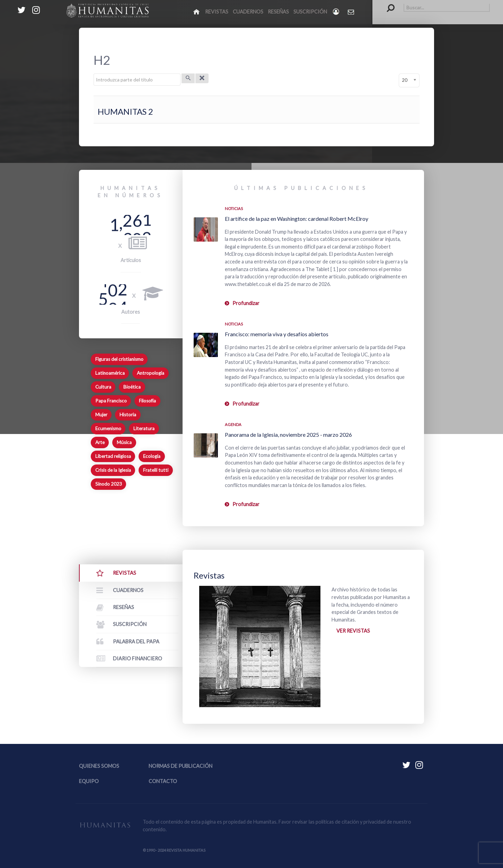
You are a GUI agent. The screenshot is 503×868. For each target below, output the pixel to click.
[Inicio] (197, 11)
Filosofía (147, 401)
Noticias (234, 209)
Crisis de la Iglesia (113, 470)
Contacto (163, 781)
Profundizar (246, 303)
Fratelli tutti (156, 470)
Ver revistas (353, 631)
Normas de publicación (180, 766)
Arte (100, 442)
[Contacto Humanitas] (351, 12)
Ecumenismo (108, 428)
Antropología (151, 373)
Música (124, 442)
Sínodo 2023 (109, 484)
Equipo (89, 781)
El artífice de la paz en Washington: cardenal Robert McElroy (297, 219)
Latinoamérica (110, 373)
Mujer (101, 415)
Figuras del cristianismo (119, 359)
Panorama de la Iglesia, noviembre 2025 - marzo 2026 (288, 435)
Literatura (144, 428)
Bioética (132, 387)
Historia (128, 415)
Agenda (233, 424)
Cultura (103, 387)
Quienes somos (99, 766)
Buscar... (387, 4)
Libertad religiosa (113, 456)
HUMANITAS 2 (125, 111)
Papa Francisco (111, 401)
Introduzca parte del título (94, 74)
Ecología (152, 456)
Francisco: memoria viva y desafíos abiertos (277, 334)
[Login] (337, 12)
